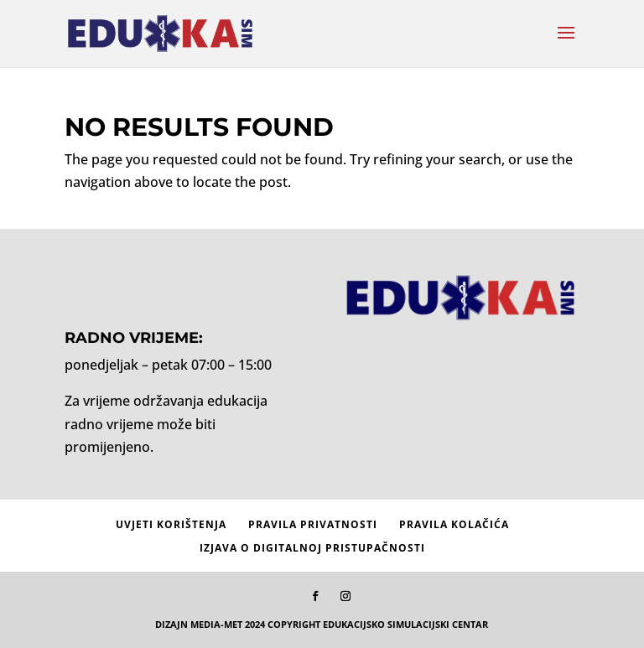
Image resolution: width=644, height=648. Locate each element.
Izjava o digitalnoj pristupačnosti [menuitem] (312, 548)
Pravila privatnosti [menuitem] (313, 524)
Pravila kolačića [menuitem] (454, 524)
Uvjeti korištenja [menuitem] (171, 524)
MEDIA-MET (216, 624)
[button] (566, 44)
